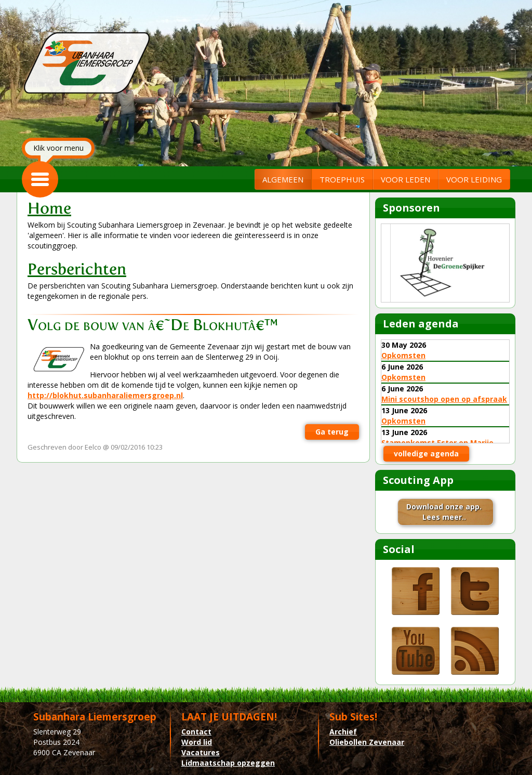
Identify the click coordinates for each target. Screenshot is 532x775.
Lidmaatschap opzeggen (228, 763)
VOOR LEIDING (474, 179)
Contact (196, 732)
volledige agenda (426, 454)
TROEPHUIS (342, 179)
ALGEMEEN (283, 179)
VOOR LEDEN (405, 179)
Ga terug (332, 432)
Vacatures (201, 752)
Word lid (197, 742)
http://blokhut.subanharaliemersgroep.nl (105, 395)
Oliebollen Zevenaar (367, 742)
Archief (343, 732)
